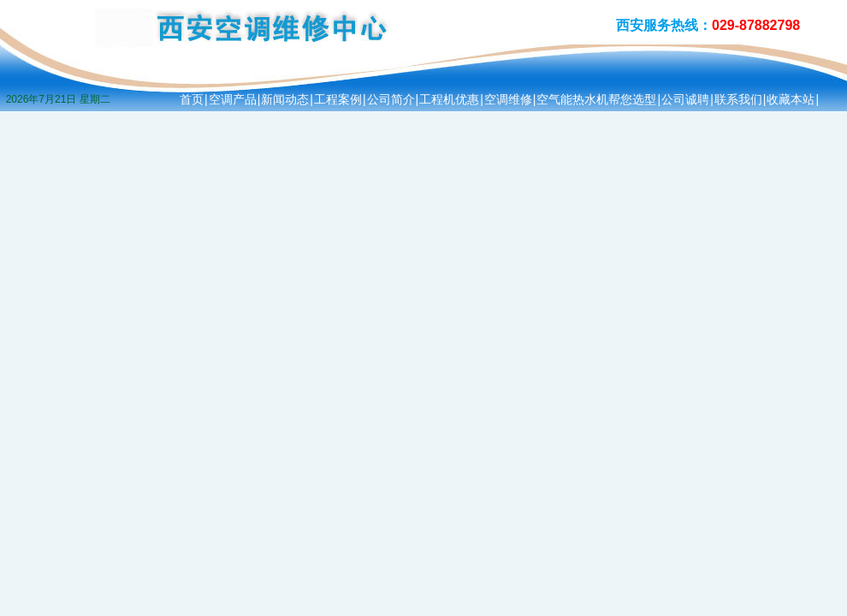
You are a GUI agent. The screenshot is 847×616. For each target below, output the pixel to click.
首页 (192, 99)
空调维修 (508, 99)
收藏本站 (791, 99)
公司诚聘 (685, 99)
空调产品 (233, 99)
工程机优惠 (449, 99)
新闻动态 (285, 99)
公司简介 (391, 99)
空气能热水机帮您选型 (596, 99)
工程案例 (338, 99)
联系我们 (738, 99)
